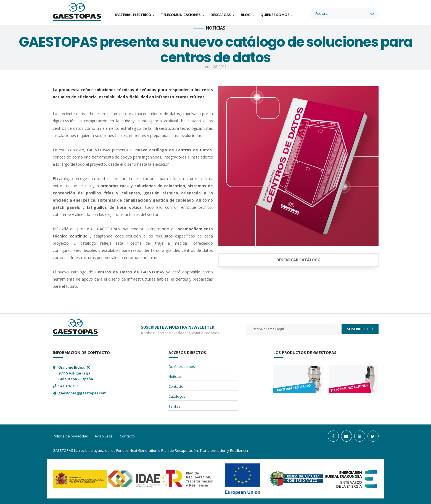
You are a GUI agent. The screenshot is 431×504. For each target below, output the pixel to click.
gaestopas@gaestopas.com (82, 393)
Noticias (175, 376)
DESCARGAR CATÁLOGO (298, 260)
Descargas (221, 15)
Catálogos (177, 396)
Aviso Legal (104, 436)
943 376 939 (68, 386)
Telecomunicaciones (181, 15)
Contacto (176, 386)
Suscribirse (358, 329)
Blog (246, 15)
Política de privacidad (71, 436)
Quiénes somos (275, 15)
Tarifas (174, 406)
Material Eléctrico (133, 15)
